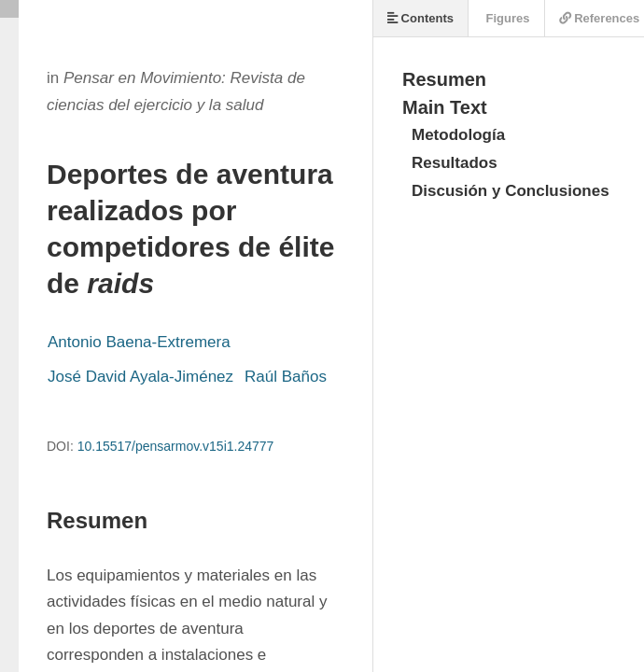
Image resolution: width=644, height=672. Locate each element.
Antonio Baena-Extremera (139, 342)
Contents (420, 18)
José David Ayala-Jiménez (140, 377)
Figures (506, 18)
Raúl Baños (286, 377)
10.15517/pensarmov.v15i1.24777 (176, 446)
